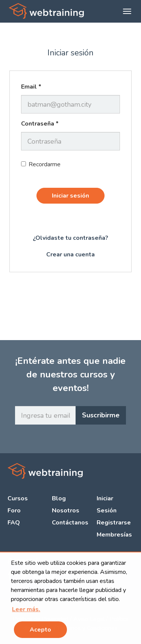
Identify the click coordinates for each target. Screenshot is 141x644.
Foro (14, 511)
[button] (26, 609)
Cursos (18, 498)
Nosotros (66, 511)
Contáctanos (70, 523)
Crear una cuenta (70, 255)
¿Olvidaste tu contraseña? (70, 238)
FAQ (14, 523)
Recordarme (41, 164)
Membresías (114, 535)
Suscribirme (101, 415)
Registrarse (114, 523)
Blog (59, 498)
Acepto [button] (40, 630)
